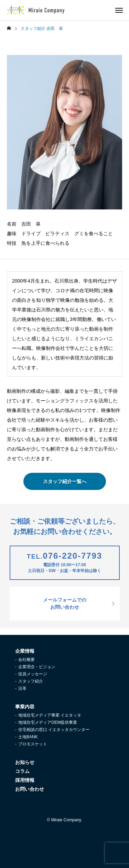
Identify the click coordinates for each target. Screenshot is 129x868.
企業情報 (25, 651)
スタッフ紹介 (31, 681)
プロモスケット (33, 744)
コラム (22, 771)
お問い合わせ (30, 789)
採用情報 (25, 780)
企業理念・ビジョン (37, 667)
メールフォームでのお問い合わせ (65, 603)
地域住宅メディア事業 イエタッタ (50, 715)
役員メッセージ (33, 674)
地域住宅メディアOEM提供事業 (48, 722)
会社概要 (26, 660)
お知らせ (25, 762)
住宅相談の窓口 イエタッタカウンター (54, 730)
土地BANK (28, 737)
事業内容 (25, 707)
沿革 (22, 688)
